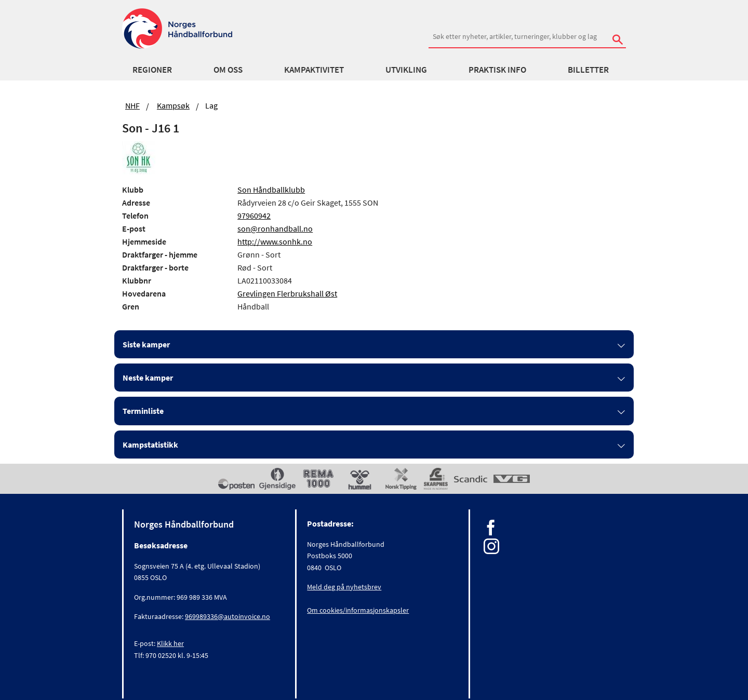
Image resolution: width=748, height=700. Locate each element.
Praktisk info (497, 70)
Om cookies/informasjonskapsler (358, 610)
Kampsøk (173, 105)
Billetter (588, 70)
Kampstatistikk (150, 445)
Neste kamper (148, 378)
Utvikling (406, 70)
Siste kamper (146, 344)
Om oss (228, 70)
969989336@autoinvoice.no (228, 616)
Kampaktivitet (314, 70)
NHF (132, 105)
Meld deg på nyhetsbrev (344, 587)
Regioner (152, 70)
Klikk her (170, 643)
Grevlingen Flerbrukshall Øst (287, 293)
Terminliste (143, 411)
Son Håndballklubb (271, 190)
